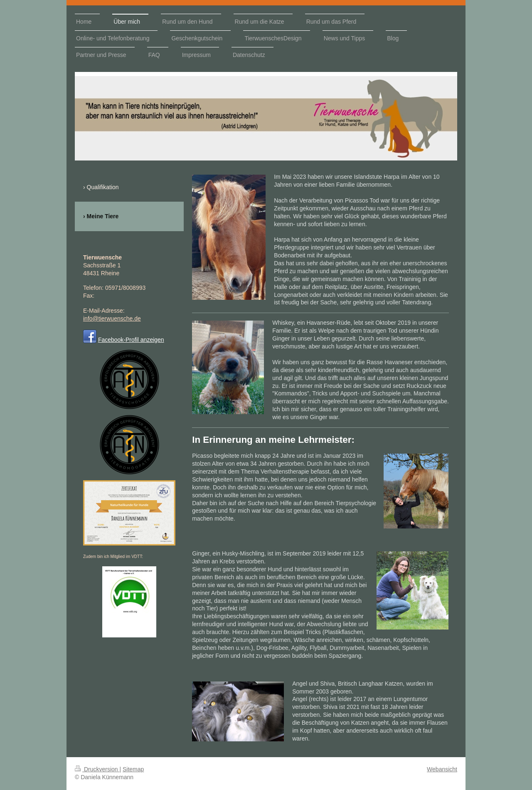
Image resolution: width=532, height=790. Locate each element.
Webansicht (442, 769)
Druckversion (97, 769)
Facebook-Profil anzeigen (131, 340)
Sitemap (133, 769)
